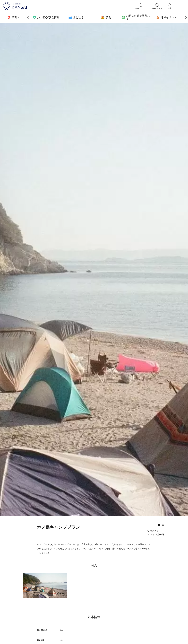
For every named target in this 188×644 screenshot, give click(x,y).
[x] (163, 525)
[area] (13, 18)
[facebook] (159, 525)
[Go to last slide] (28, 18)
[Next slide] (186, 18)
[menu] (181, 6)
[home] (67, 6)
